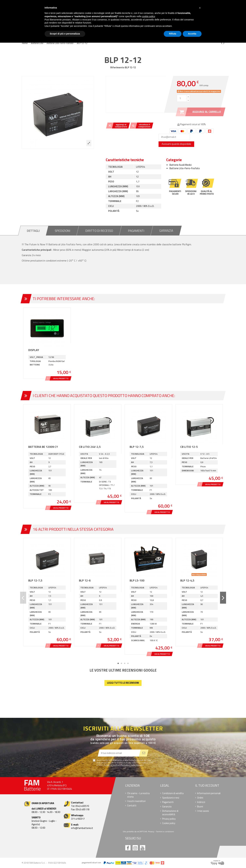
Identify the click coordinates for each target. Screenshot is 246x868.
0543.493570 (82, 806)
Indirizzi (201, 802)
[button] (200, 8)
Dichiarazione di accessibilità (170, 813)
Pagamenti (168, 802)
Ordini (200, 798)
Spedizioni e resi (171, 798)
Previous (23, 598)
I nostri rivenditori (136, 801)
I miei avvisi (203, 811)
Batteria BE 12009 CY (43, 447)
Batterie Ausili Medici (181, 165)
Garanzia (167, 806)
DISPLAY (34, 350)
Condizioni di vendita (173, 793)
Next (223, 598)
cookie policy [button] (148, 16)
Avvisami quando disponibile (176, 144)
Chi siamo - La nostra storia (138, 795)
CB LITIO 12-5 (189, 447)
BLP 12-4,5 (187, 580)
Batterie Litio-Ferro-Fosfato (185, 168)
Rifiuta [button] (173, 34)
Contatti (132, 805)
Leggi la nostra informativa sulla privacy (124, 765)
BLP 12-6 (85, 580)
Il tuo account (207, 785)
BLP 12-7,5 (137, 447)
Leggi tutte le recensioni (123, 683)
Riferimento (117, 67)
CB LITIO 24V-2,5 (90, 447)
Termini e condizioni (165, 831)
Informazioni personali (209, 793)
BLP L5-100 (137, 580)
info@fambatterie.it (82, 828)
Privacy (151, 831)
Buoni (200, 806)
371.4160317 (78, 819)
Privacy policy (169, 819)
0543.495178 (82, 809)
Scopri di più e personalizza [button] (65, 34)
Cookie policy (169, 823)
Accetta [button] (192, 34)
